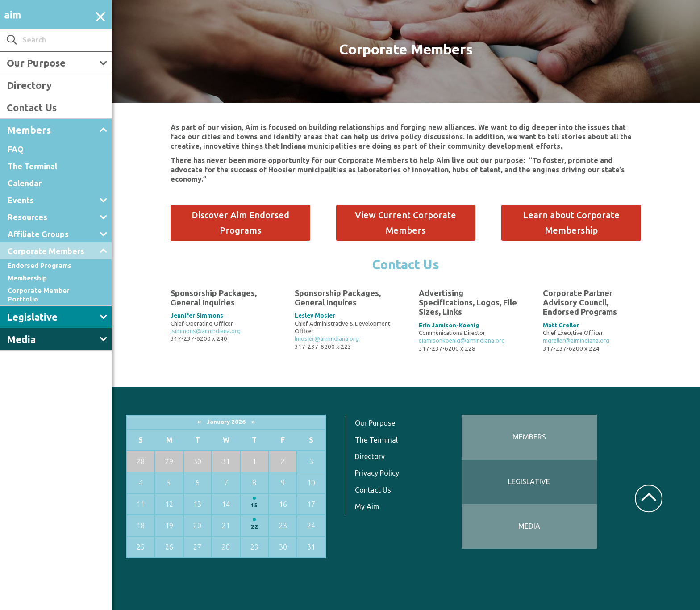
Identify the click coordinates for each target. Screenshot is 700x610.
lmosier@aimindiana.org (327, 339)
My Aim (367, 506)
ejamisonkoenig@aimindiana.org (462, 341)
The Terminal (32, 166)
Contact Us (32, 107)
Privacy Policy (377, 473)
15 (254, 505)
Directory (29, 85)
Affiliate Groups (38, 234)
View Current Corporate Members (406, 223)
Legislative (32, 317)
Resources (27, 217)
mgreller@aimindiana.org (576, 341)
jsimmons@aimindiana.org (206, 331)
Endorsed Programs (40, 265)
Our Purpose (36, 63)
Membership (27, 278)
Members (29, 130)
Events (21, 200)
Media (21, 339)
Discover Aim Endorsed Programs (240, 223)
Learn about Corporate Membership (571, 223)
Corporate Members (46, 251)
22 (254, 527)
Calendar (25, 183)
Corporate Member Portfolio (38, 295)
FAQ (16, 149)
